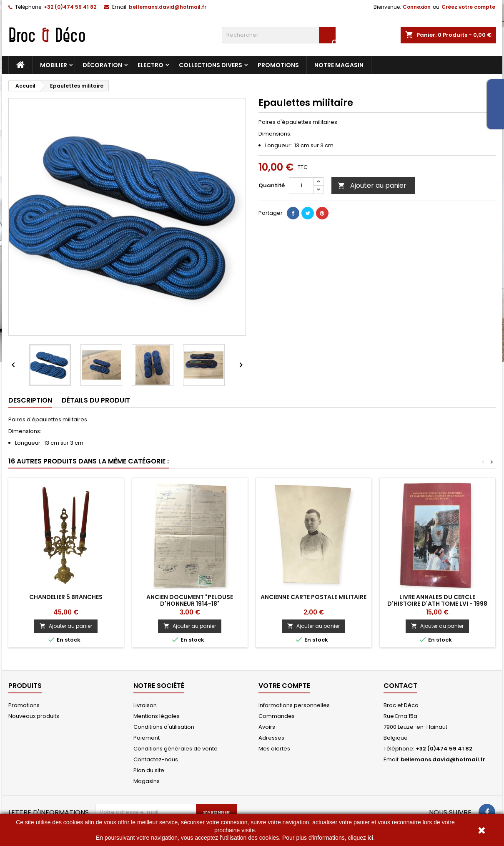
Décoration (102, 65)
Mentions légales (157, 716)
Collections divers (211, 65)
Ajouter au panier (372, 185)
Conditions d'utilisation (164, 727)
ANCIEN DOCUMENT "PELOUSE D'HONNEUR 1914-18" (190, 600)
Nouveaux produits (34, 716)
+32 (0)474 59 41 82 (70, 7)
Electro (150, 65)
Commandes (277, 716)
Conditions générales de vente (176, 749)
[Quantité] (301, 186)
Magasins (147, 781)
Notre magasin (339, 65)
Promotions (278, 65)
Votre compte (284, 686)
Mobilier (54, 65)
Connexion (417, 7)
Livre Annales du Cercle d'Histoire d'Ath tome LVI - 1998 (437, 600)
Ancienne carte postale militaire (313, 597)
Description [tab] (30, 400)
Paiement (147, 738)
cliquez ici (360, 838)
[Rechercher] (279, 35)
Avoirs (267, 727)
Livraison (145, 705)
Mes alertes (274, 749)
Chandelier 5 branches (66, 597)
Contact (400, 686)
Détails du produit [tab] (96, 400)
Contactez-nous (156, 759)
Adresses (271, 738)
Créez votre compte (468, 7)
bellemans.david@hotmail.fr (168, 7)
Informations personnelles (294, 705)
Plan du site (149, 770)
